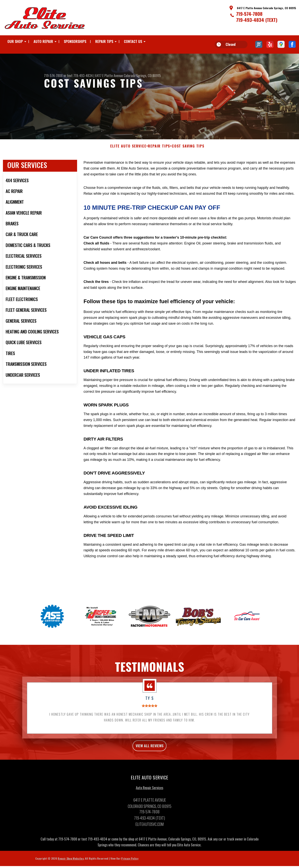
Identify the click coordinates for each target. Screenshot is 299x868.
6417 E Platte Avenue (109, 76)
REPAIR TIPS (104, 41)
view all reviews (150, 756)
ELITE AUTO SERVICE (128, 156)
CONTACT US (133, 41)
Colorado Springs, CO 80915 (142, 76)
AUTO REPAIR (43, 41)
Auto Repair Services (149, 800)
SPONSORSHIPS (75, 41)
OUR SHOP (15, 41)
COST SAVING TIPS (188, 156)
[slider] (149, 715)
